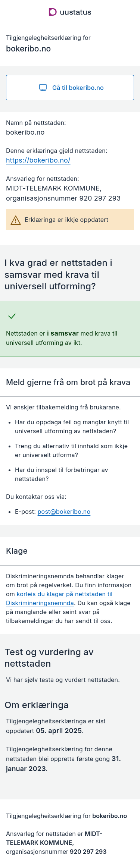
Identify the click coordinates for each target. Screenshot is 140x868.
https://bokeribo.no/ (38, 160)
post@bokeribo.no (64, 512)
